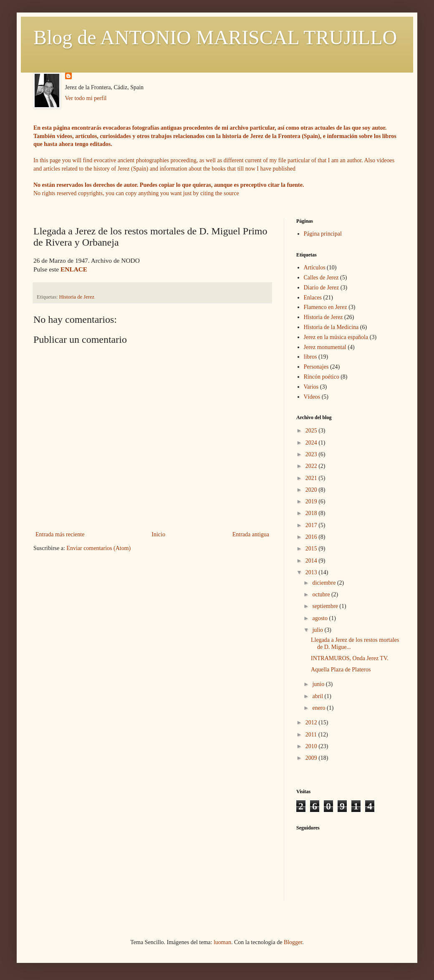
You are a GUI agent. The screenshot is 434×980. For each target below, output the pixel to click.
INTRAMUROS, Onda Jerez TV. (350, 658)
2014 (312, 561)
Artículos (315, 268)
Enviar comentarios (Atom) (98, 548)
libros (310, 357)
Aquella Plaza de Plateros (341, 670)
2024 (312, 443)
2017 (312, 525)
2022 (312, 466)
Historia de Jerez (77, 297)
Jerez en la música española (336, 337)
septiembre (326, 606)
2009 (312, 758)
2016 (312, 537)
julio (318, 630)
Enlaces (313, 298)
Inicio (158, 534)
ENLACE (74, 269)
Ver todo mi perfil (86, 98)
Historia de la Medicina (331, 327)
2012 (312, 722)
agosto (320, 618)
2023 (312, 454)
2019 (312, 501)
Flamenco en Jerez (325, 307)
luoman (222, 942)
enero (319, 708)
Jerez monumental (325, 347)
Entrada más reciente (60, 534)
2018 (312, 513)
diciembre (324, 583)
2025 (312, 431)
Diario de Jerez (322, 288)
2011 (312, 735)
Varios (311, 387)
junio (319, 684)
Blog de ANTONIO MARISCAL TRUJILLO (215, 37)
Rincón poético (322, 377)
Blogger (293, 942)
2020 (312, 490)
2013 (312, 572)
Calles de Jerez (321, 278)
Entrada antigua (251, 534)
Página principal (323, 234)
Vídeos (312, 397)
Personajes (316, 367)
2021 (312, 478)
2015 (312, 549)
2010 (312, 746)
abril (318, 696)
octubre (322, 594)
